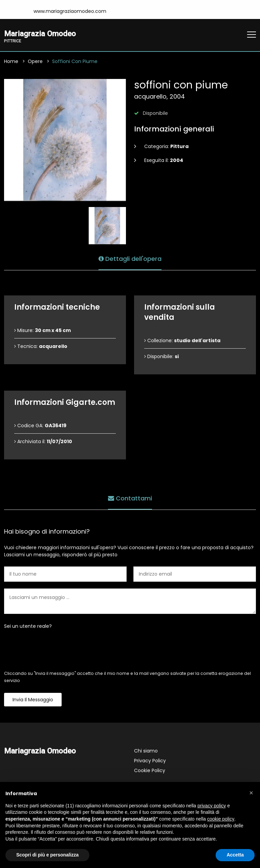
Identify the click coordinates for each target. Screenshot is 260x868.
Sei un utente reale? (28, 626)
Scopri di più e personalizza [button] (47, 855)
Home (11, 61)
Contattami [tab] (130, 498)
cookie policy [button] (221, 819)
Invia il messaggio (33, 700)
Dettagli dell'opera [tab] (130, 259)
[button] (251, 793)
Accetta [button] (235, 855)
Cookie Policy (150, 770)
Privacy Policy (150, 761)
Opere (35, 61)
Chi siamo (146, 751)
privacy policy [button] (212, 806)
